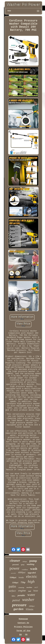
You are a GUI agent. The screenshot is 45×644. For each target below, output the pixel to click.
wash (34, 569)
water (31, 595)
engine (22, 591)
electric (32, 577)
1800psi (32, 606)
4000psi (22, 572)
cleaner (15, 561)
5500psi (15, 583)
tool (30, 591)
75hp (23, 582)
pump (33, 561)
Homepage (23, 619)
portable (21, 595)
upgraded (32, 573)
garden (18, 609)
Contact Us (23, 623)
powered (15, 565)
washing (30, 564)
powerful (13, 573)
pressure (19, 605)
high (31, 581)
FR (26, 635)
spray (23, 565)
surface (12, 591)
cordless (25, 570)
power (14, 568)
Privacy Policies (23, 627)
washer (28, 600)
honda (21, 577)
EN (20, 635)
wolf (36, 588)
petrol (16, 600)
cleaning (21, 588)
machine (29, 587)
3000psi (25, 562)
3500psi (13, 577)
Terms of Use (23, 631)
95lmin (30, 609)
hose (36, 591)
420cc (13, 596)
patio (12, 586)
